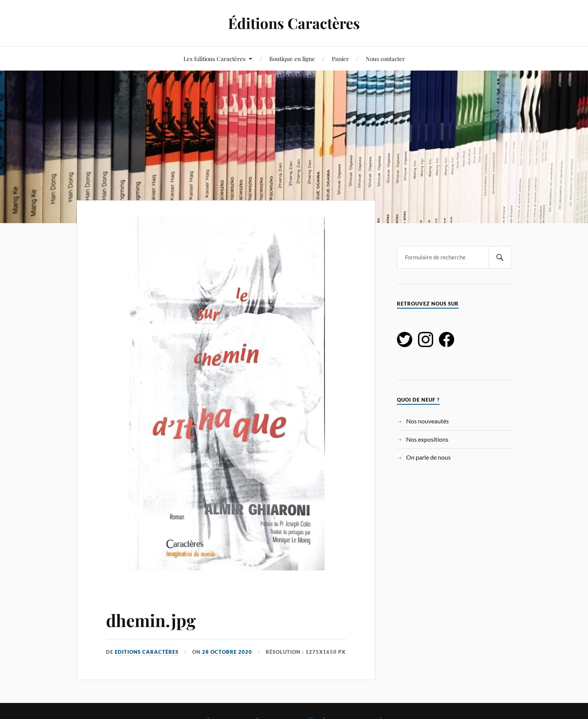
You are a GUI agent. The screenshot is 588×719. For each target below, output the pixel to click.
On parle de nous (428, 457)
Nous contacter (385, 59)
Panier (340, 59)
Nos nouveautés (427, 421)
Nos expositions (427, 439)
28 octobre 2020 (227, 652)
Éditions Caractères (294, 23)
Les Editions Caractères (214, 59)
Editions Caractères (147, 652)
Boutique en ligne (292, 59)
